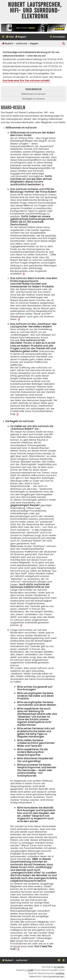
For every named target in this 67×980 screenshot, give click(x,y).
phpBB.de (60, 973)
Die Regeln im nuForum (33, 99)
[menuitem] (10, 37)
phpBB (30, 970)
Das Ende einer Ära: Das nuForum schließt (26, 81)
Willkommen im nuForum (33, 94)
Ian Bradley (59, 967)
